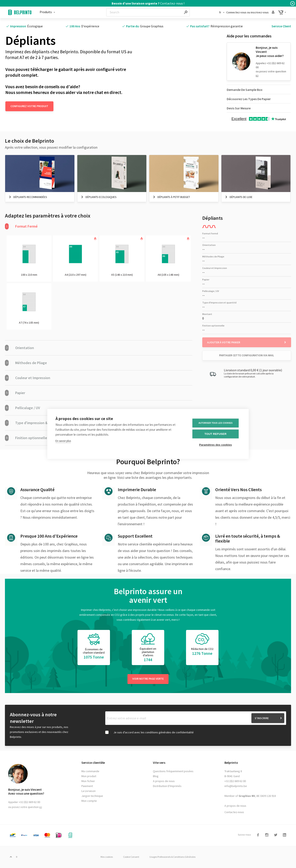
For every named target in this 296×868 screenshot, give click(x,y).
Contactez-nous (234, 812)
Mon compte (89, 801)
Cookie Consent (131, 857)
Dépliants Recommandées (30, 197)
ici (257, 75)
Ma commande (90, 772)
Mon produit (89, 777)
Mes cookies (106, 857)
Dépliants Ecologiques (101, 197)
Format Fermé (21, 226)
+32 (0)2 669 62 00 (235, 781)
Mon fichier (88, 781)
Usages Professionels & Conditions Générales (173, 857)
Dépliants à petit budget (174, 197)
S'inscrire (262, 719)
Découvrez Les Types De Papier (249, 99)
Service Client (281, 26)
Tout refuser (216, 434)
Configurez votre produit (29, 106)
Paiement (87, 786)
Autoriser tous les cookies (216, 423)
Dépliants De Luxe (241, 197)
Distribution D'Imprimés (167, 786)
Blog (156, 777)
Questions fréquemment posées (173, 772)
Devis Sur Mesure (239, 108)
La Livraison (88, 791)
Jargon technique (92, 796)
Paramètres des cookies (216, 445)
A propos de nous (164, 781)
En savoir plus (63, 441)
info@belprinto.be (236, 786)
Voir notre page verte (148, 679)
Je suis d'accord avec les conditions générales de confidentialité (154, 733)
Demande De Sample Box (245, 90)
